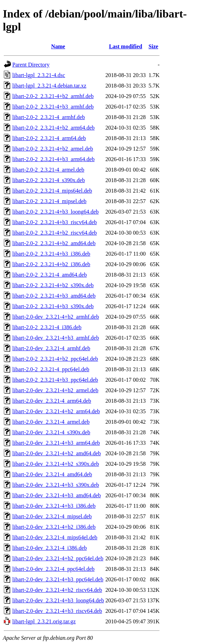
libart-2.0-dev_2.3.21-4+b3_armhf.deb (56, 338)
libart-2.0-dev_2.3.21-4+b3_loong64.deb (58, 600)
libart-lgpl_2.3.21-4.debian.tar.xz (49, 86)
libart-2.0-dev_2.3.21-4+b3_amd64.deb (57, 495)
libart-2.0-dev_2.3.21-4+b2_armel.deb (55, 390)
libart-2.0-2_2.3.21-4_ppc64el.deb (51, 369)
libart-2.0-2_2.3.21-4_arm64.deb (49, 138)
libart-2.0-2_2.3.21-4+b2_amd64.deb (54, 243)
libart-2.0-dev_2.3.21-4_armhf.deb (51, 348)
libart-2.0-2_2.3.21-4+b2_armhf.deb (53, 96)
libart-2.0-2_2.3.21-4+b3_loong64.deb (55, 212)
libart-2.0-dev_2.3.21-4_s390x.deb (51, 432)
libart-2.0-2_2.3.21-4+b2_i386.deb (51, 264)
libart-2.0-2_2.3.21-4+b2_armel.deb (53, 149)
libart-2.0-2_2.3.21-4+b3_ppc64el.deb (55, 380)
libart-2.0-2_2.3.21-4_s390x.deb (49, 180)
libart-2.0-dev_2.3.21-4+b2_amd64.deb (57, 453)
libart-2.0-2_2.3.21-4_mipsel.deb (49, 201)
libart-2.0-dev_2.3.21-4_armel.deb (51, 422)
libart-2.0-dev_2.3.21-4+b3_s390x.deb (56, 485)
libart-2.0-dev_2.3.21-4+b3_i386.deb (54, 506)
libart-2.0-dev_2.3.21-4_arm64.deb (52, 401)
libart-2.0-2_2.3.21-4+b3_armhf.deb (53, 107)
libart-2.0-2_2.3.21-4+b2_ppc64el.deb (55, 359)
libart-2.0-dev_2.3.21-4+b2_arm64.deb (56, 411)
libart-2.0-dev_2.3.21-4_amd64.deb (52, 474)
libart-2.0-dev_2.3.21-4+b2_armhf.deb (56, 317)
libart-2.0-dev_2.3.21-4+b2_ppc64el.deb (58, 558)
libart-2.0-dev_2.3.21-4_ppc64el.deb (53, 569)
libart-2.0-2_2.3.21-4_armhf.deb (49, 117)
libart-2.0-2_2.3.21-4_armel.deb (48, 170)
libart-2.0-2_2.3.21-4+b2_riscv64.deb (55, 233)
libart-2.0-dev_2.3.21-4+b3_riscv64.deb (57, 611)
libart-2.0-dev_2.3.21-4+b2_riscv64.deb (57, 590)
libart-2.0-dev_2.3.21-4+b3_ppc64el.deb (58, 579)
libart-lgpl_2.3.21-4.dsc (39, 75)
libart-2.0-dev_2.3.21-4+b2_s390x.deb (56, 464)
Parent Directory (31, 65)
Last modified (126, 46)
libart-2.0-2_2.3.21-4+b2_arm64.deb (53, 128)
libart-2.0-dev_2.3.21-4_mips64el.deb (55, 537)
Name (58, 46)
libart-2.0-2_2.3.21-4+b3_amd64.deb (54, 296)
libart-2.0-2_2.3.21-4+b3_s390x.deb (53, 306)
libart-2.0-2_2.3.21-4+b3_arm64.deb (53, 159)
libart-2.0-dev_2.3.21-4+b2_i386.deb (54, 527)
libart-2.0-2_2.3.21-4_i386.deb (47, 327)
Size (154, 46)
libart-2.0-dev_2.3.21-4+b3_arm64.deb (56, 443)
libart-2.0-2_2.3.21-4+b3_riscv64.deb (55, 222)
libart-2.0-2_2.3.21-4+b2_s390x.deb (53, 285)
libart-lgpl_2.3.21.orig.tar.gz (44, 621)
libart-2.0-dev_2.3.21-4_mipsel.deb (52, 516)
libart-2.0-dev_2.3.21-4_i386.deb (49, 548)
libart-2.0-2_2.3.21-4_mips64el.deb (52, 191)
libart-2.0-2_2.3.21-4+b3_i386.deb (51, 254)
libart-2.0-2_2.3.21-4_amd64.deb (49, 275)
